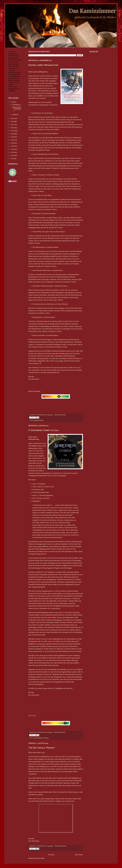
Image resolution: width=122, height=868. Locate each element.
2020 (13, 131)
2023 (13, 121)
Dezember (16, 105)
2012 (12, 155)
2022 (13, 125)
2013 (12, 152)
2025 (13, 102)
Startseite (51, 855)
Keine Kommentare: (60, 415)
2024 (13, 118)
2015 (12, 146)
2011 (12, 159)
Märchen (41, 738)
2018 (12, 137)
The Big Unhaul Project (42, 748)
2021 (12, 128)
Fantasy (36, 738)
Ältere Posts (79, 855)
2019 (12, 134)
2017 (12, 140)
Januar (15, 115)
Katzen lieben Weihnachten (43, 65)
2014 (12, 149)
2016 (12, 143)
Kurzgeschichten (38, 420)
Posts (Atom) (40, 858)
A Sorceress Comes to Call (44, 430)
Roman (47, 738)
